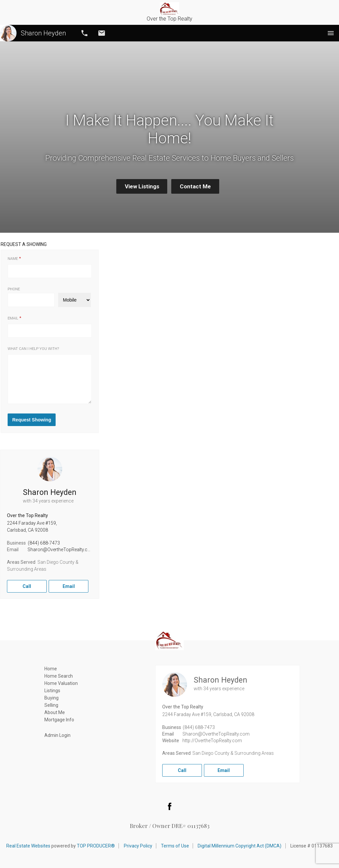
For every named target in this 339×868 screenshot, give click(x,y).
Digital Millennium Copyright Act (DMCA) (240, 846)
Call (84, 33)
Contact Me (195, 186)
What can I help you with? (33, 349)
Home (51, 669)
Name (13, 259)
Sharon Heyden (33, 33)
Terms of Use (175, 846)
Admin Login (57, 735)
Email (102, 33)
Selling (51, 705)
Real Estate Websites (28, 846)
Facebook (169, 806)
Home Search (59, 676)
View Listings (142, 186)
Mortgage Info (59, 720)
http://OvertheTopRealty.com (212, 741)
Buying (51, 698)
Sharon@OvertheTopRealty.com (61, 550)
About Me (55, 712)
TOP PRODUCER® (96, 846)
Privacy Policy (138, 846)
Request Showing (32, 420)
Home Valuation (61, 683)
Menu (331, 33)
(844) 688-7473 (44, 543)
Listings (52, 691)
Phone (14, 289)
